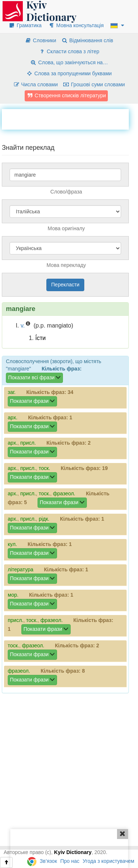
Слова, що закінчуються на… (69, 62)
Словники (40, 40)
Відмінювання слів (87, 40)
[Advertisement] (70, 118)
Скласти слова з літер (69, 51)
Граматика (25, 25)
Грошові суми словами (94, 84)
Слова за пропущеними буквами (69, 73)
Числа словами (36, 84)
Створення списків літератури (66, 95)
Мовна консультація (76, 25)
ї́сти (40, 338)
